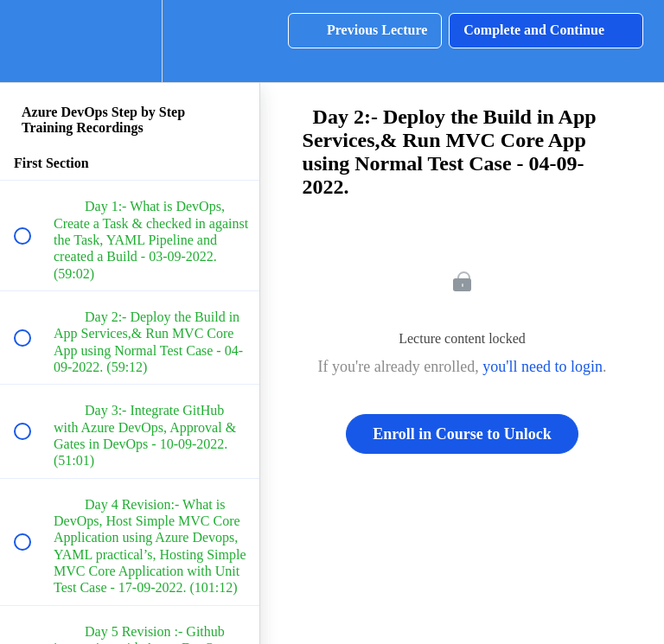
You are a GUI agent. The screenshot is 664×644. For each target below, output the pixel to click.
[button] (32, 41)
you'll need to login (543, 367)
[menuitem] (130, 41)
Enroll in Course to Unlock (462, 434)
